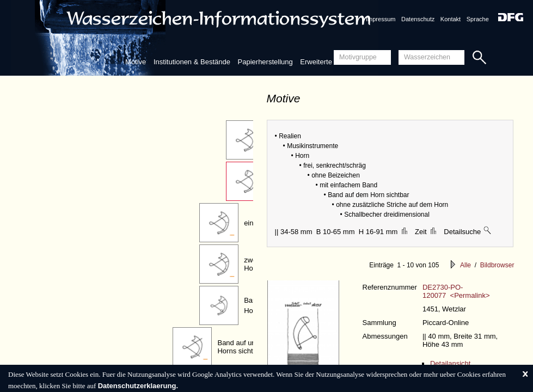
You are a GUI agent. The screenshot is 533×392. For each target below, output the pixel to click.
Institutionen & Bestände (192, 62)
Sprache (478, 19)
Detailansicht (450, 363)
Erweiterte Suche (327, 62)
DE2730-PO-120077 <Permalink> (456, 291)
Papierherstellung (265, 62)
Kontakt (451, 19)
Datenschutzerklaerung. (138, 386)
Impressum (381, 19)
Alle (465, 265)
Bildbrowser (497, 265)
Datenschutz (418, 19)
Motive (136, 62)
